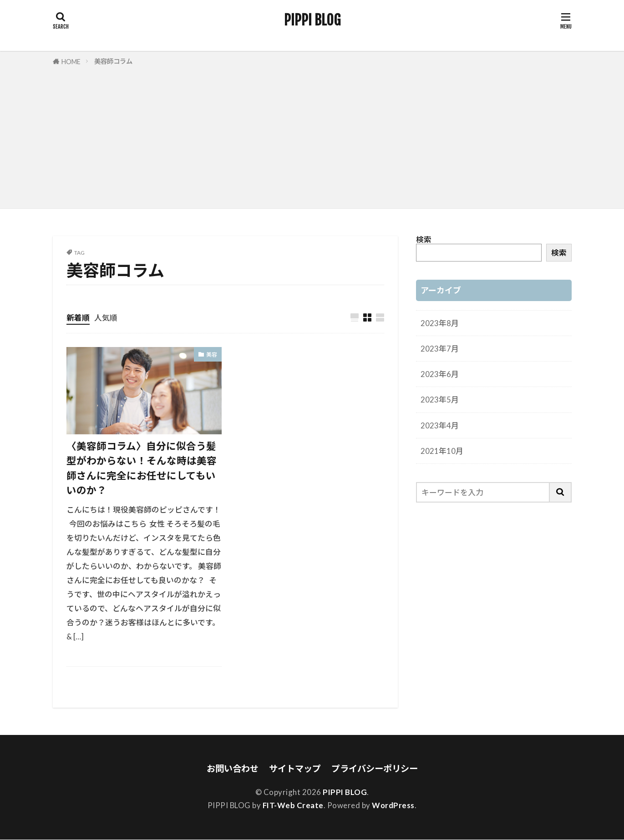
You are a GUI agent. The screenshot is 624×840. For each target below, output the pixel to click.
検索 (424, 239)
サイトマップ (295, 769)
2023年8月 (440, 323)
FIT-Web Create (293, 806)
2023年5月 (440, 400)
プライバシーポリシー (375, 769)
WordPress (393, 806)
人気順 (106, 318)
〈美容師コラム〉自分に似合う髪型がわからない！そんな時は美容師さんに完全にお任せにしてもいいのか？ (142, 469)
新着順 (78, 318)
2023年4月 (440, 425)
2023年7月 (440, 349)
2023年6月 (440, 374)
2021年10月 (442, 451)
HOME (71, 62)
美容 (212, 355)
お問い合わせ (233, 769)
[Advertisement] (312, 136)
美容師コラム (113, 61)
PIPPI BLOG (312, 20)
